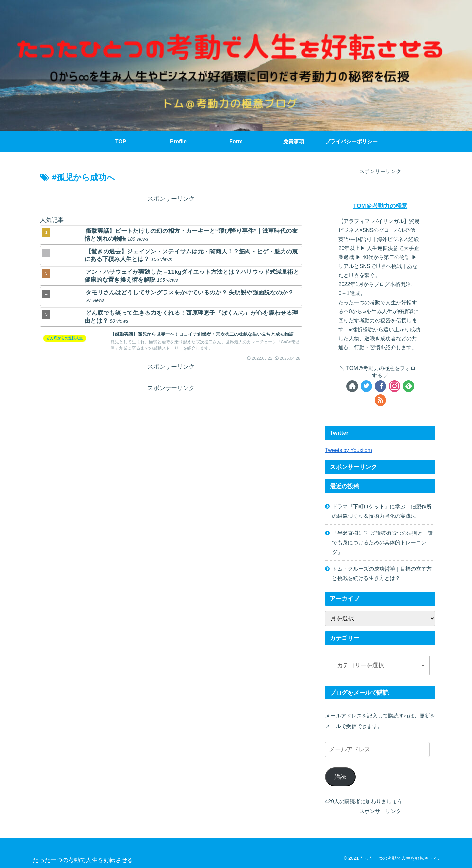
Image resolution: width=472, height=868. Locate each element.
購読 (340, 777)
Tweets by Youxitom (349, 450)
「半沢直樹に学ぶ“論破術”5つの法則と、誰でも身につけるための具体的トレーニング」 (383, 542)
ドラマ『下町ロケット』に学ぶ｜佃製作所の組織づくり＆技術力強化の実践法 (382, 511)
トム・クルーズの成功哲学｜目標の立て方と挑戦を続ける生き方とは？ (382, 573)
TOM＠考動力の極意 (380, 206)
